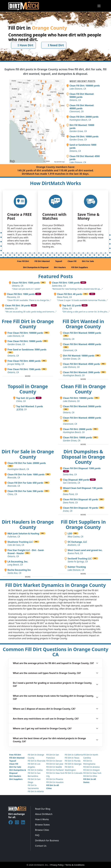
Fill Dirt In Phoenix (55, 779)
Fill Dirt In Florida (73, 761)
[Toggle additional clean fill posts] (83, 444)
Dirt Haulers (60, 267)
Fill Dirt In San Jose (55, 764)
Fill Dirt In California (74, 755)
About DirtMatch (44, 814)
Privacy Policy (57, 865)
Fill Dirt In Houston (55, 782)
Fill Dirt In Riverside (37, 761)
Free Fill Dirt (23, 261)
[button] (56, 663)
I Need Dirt (54, 45)
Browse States (42, 825)
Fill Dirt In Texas (72, 758)
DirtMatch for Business (47, 840)
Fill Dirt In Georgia (73, 764)
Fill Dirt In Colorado (74, 773)
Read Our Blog (43, 809)
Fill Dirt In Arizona (91, 767)
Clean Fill (72, 261)
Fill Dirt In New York (92, 773)
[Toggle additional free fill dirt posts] (28, 376)
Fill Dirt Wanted (42, 261)
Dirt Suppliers (16, 779)
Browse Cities (42, 830)
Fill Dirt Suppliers (80, 267)
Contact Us (41, 846)
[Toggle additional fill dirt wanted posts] (83, 379)
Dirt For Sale (88, 261)
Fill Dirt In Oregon (91, 770)
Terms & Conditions (75, 865)
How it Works (42, 819)
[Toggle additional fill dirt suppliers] (83, 574)
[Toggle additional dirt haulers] (28, 577)
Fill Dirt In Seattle (54, 767)
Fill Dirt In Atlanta (36, 791)
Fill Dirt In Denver (54, 761)
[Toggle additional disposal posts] (83, 515)
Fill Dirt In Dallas (35, 770)
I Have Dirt (23, 45)
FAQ (37, 835)
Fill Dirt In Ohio (90, 776)
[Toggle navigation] (99, 6)
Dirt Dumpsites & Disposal (36, 267)
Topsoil (59, 261)
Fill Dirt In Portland (55, 770)
